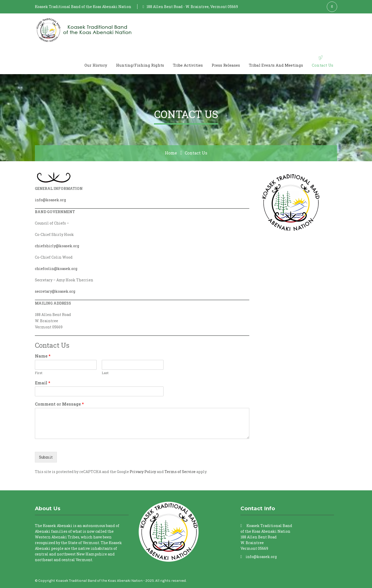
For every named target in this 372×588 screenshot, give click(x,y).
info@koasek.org (50, 200)
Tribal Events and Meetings (276, 65)
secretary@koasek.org (55, 291)
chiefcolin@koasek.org (56, 269)
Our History (96, 65)
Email (43, 383)
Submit (46, 457)
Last (105, 373)
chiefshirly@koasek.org (57, 246)
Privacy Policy (143, 472)
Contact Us (323, 65)
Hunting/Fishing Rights (140, 65)
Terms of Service (180, 472)
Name (43, 356)
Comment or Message (59, 404)
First (39, 373)
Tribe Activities (188, 65)
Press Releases (226, 65)
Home (171, 153)
